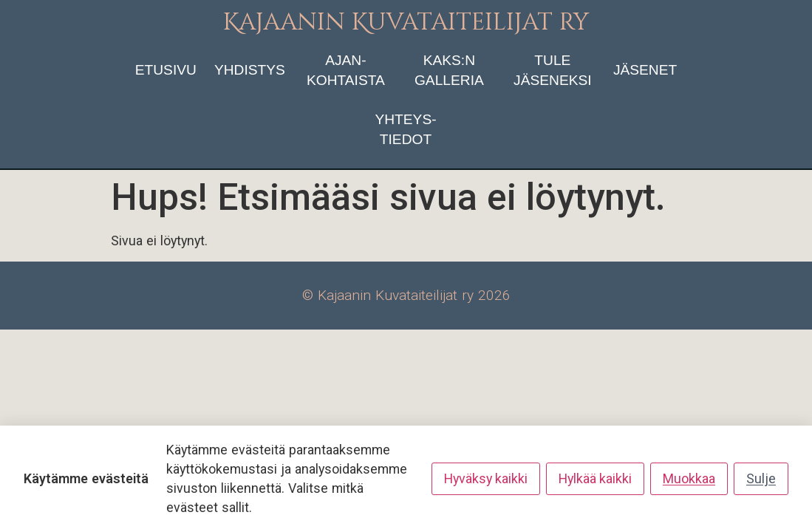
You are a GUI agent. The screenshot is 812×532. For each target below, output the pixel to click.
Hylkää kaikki (595, 478)
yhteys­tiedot (405, 129)
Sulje (761, 478)
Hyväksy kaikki (486, 478)
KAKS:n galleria (449, 70)
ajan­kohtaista (346, 70)
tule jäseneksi (553, 70)
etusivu (166, 70)
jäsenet (645, 70)
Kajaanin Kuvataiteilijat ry (406, 23)
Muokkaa (689, 478)
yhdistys (250, 70)
